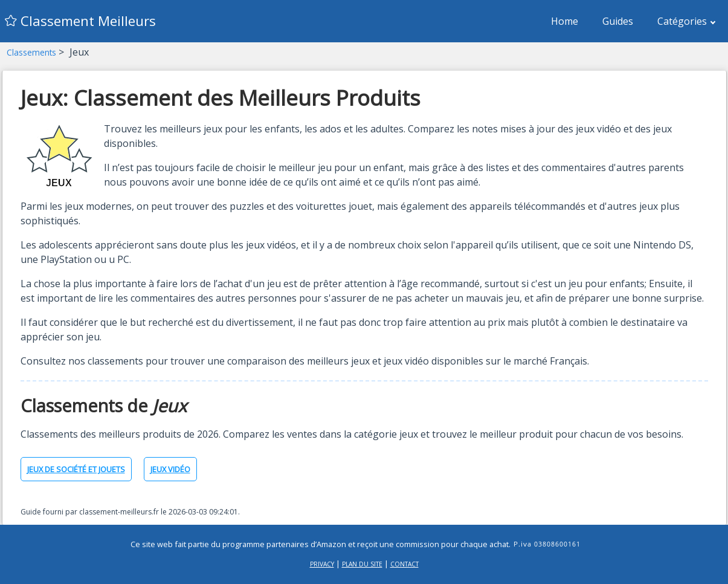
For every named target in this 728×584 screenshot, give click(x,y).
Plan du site (362, 564)
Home (565, 21)
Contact (404, 564)
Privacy (322, 564)
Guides (618, 21)
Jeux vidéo (170, 469)
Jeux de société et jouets (76, 469)
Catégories (686, 21)
